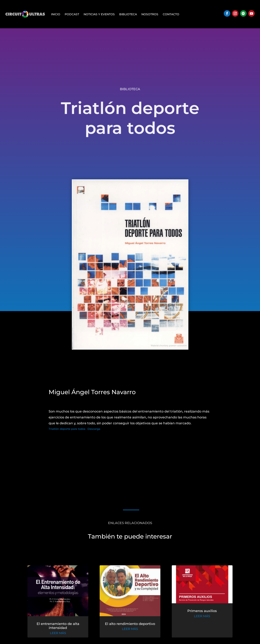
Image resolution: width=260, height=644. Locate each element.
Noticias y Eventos (99, 14)
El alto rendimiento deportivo (130, 624)
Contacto (171, 14)
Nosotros (150, 14)
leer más (60, 633)
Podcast (72, 14)
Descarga (94, 429)
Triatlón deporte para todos (67, 429)
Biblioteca (128, 14)
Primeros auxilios (200, 612)
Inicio (56, 14)
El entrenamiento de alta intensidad (60, 626)
